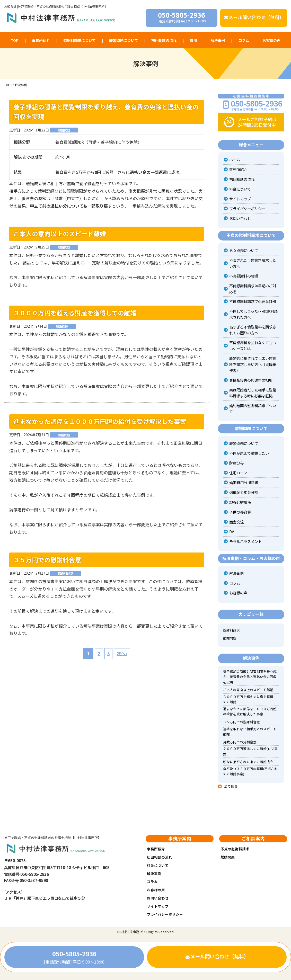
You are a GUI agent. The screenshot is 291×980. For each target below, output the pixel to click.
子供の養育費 (240, 512)
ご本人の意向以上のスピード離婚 (60, 234)
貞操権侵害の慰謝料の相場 (251, 380)
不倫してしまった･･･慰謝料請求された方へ (253, 314)
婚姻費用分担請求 (244, 482)
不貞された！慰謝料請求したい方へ (253, 263)
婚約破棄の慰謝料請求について (253, 408)
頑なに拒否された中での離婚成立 (248, 762)
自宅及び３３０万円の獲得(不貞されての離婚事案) (250, 771)
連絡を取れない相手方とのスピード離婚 (250, 731)
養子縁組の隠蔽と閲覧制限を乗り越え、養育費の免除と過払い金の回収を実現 (106, 112)
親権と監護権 (240, 502)
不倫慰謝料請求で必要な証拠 (253, 301)
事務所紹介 (41, 40)
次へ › (122, 653)
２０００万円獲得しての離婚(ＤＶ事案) (250, 751)
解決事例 (218, 40)
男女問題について (244, 250)
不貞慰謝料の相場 (244, 276)
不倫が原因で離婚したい (249, 453)
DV (232, 532)
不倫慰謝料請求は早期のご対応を (253, 289)
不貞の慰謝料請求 (235, 849)
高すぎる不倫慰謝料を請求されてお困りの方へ (253, 330)
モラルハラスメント (245, 541)
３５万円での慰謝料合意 (47, 560)
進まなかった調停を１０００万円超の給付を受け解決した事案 (100, 421)
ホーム (235, 160)
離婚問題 (64, 130)
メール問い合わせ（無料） (254, 17)
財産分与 (236, 463)
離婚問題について (124, 40)
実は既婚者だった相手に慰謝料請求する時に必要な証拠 (253, 393)
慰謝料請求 (66, 573)
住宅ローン (238, 473)
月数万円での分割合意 (240, 742)
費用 (193, 40)
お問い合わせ (240, 218)
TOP (15, 40)
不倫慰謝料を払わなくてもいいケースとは (253, 345)
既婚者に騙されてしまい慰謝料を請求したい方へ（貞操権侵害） (253, 364)
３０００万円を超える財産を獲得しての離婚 (75, 313)
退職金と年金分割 (244, 492)
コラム (244, 40)
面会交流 (236, 522)
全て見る (231, 786)
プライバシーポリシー (247, 208)
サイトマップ (240, 199)
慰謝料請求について (80, 40)
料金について (240, 189)
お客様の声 (271, 40)
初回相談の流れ (164, 40)
